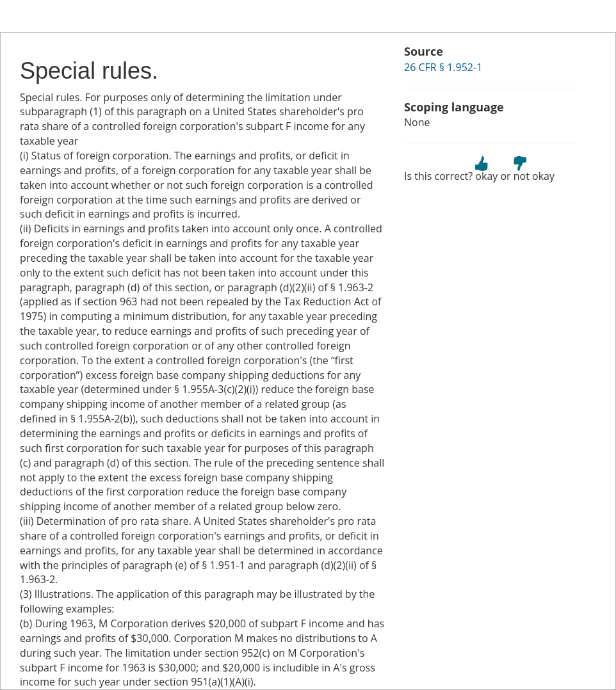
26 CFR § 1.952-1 (443, 67)
